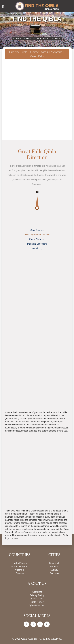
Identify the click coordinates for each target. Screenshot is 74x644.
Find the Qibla (18, 52)
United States (39, 52)
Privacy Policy (37, 595)
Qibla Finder (37, 602)
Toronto (54, 573)
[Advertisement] (37, 101)
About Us (37, 592)
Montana (57, 52)
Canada (20, 573)
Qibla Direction (37, 605)
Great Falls (37, 56)
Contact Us (37, 598)
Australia (20, 570)
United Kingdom (20, 566)
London (54, 566)
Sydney (54, 570)
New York (54, 563)
